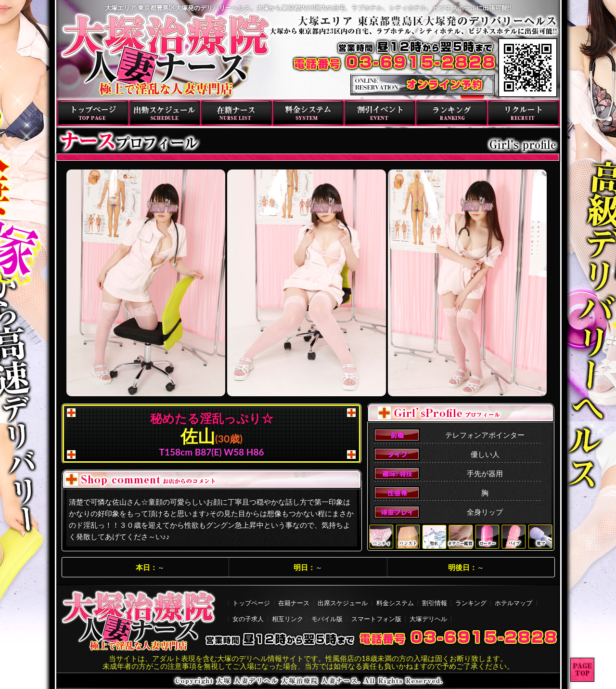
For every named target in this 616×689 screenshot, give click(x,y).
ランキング (452, 113)
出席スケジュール (343, 603)
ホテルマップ (513, 603)
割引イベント (380, 113)
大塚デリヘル (428, 619)
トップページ (93, 113)
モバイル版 (327, 619)
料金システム (308, 113)
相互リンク (288, 619)
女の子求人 (248, 619)
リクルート (523, 113)
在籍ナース (237, 113)
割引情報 (435, 603)
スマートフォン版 (376, 619)
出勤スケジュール (165, 113)
